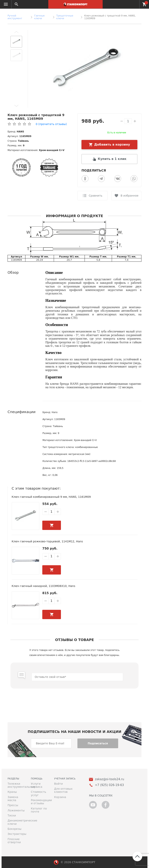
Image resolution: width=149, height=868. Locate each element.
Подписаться (98, 743)
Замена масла (13, 799)
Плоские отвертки (14, 841)
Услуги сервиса (37, 785)
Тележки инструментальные (16, 785)
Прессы (13, 805)
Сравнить (95, 196)
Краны (12, 792)
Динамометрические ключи (16, 822)
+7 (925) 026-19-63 (134, 4)
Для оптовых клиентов (63, 790)
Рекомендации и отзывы (40, 802)
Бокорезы (14, 829)
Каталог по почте (39, 810)
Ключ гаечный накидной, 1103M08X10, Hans (43, 586)
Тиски (12, 815)
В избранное (129, 196)
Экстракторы (16, 834)
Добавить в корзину (112, 145)
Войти (58, 784)
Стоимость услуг (39, 793)
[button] (16, 32)
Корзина (60, 797)
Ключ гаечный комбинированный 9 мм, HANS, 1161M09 (51, 497)
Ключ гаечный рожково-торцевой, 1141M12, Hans (47, 541)
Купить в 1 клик (112, 159)
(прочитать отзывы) (51, 124)
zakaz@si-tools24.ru (110, 779)
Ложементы (16, 810)
